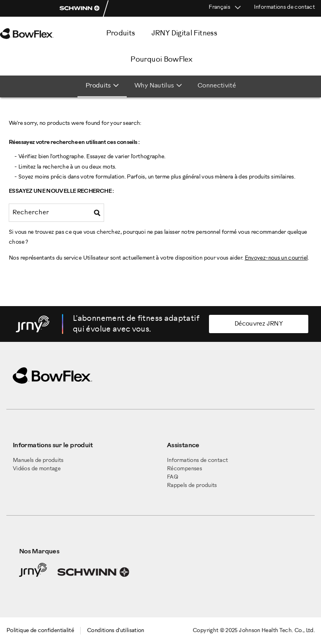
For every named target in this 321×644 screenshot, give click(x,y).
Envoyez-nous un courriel (276, 258)
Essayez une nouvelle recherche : (61, 191)
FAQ (172, 477)
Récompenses (184, 469)
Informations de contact (284, 7)
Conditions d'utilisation (116, 631)
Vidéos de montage (37, 469)
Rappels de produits (192, 486)
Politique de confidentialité (40, 631)
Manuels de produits (38, 461)
